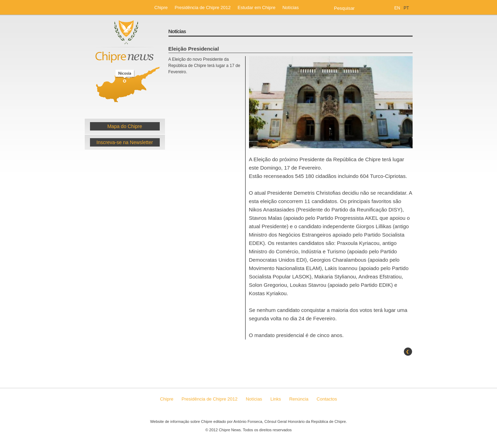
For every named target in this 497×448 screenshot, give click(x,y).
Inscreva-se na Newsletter (125, 142)
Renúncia (299, 399)
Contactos (327, 399)
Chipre (161, 8)
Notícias (291, 8)
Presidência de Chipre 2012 (203, 8)
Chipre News (125, 64)
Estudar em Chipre (256, 8)
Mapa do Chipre (125, 126)
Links (276, 399)
